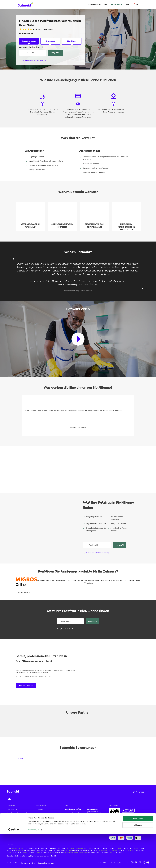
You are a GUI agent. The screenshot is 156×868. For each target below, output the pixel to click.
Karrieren (10, 823)
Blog (8, 827)
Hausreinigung (41, 813)
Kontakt (10, 834)
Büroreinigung (72, 42)
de (136, 4)
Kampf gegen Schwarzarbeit (17, 813)
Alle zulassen (138, 853)
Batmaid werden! (26, 685)
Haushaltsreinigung (29, 42)
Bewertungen (12, 820)
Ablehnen (138, 859)
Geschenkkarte (116, 4)
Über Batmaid (12, 810)
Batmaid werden (95, 4)
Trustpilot (19, 758)
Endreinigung (50, 42)
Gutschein (39, 810)
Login (127, 4)
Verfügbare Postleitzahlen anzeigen (69, 629)
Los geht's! (55, 53)
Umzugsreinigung (42, 817)
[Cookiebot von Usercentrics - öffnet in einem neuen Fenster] (14, 864)
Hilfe (106, 4)
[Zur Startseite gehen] (14, 791)
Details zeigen (34, 864)
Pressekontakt (12, 830)
